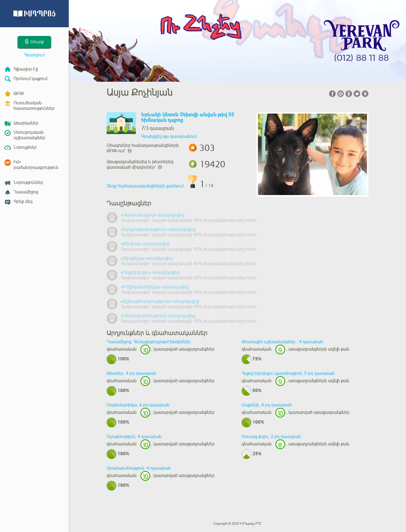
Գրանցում (34, 55)
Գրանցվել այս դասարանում (169, 136)
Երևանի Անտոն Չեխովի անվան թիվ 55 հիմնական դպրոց (188, 118)
